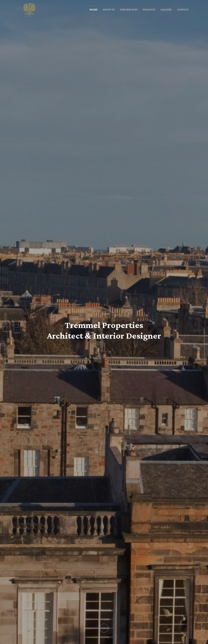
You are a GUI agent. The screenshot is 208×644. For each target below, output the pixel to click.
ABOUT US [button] (109, 10)
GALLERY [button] (166, 10)
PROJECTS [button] (149, 10)
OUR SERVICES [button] (129, 10)
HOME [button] (94, 10)
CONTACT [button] (183, 10)
